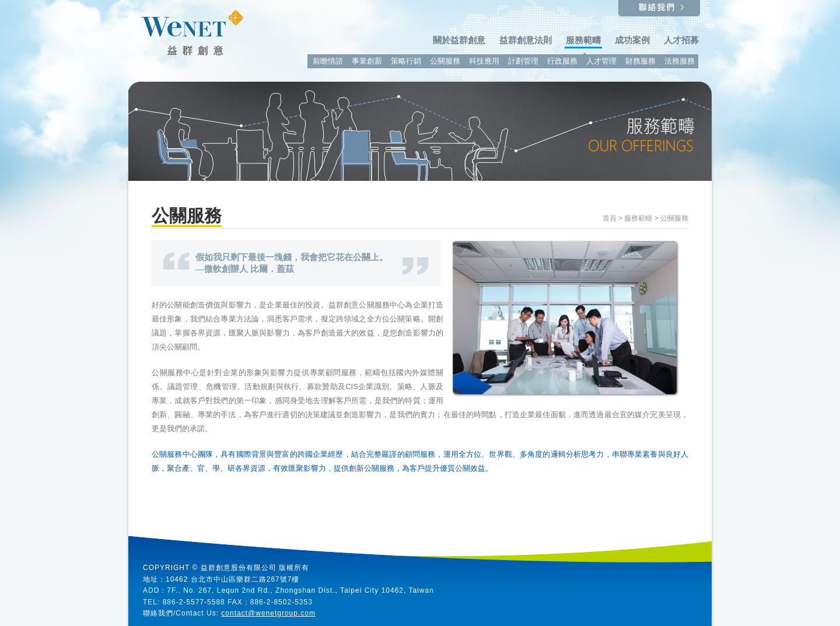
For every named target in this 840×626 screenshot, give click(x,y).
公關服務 (674, 218)
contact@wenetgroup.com (268, 613)
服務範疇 (638, 218)
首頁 (610, 218)
